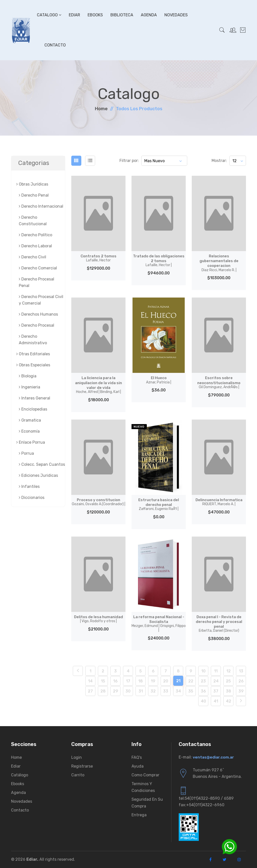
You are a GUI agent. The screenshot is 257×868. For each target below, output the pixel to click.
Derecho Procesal (37, 325)
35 (191, 691)
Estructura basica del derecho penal (159, 504)
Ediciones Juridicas (38, 475)
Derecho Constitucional (33, 221)
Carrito (78, 775)
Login (77, 757)
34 (178, 691)
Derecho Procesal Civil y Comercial (41, 300)
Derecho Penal (34, 195)
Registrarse (82, 766)
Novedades (176, 15)
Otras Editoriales (33, 354)
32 (153, 691)
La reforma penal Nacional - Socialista (159, 623)
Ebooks (95, 15)
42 (229, 701)
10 (203, 671)
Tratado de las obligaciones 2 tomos (159, 261)
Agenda (149, 15)
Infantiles (29, 486)
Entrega (139, 815)
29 (116, 691)
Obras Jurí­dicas (32, 184)
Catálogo (20, 775)
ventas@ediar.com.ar (214, 757)
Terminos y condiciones (143, 787)
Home (101, 109)
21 (178, 681)
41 (216, 701)
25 (228, 681)
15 (103, 681)
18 (141, 681)
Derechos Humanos (38, 314)
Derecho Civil (33, 257)
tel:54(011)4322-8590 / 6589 (206, 798)
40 (203, 701)
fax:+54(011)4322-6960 (202, 805)
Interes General (35, 398)
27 (90, 691)
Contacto (55, 45)
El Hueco (159, 380)
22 (191, 681)
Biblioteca (122, 15)
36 (203, 691)
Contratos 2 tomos (98, 258)
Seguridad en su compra (147, 803)
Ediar (74, 15)
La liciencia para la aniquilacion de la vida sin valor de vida (98, 385)
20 (166, 681)
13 (241, 671)
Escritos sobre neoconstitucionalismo (219, 382)
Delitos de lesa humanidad (99, 619)
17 (128, 681)
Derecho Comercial (38, 268)
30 (128, 691)
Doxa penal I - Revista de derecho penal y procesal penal (219, 624)
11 (216, 671)
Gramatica (30, 420)
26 (241, 681)
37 (216, 691)
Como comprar (145, 775)
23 (203, 681)
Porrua (26, 453)
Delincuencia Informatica (219, 502)
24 (216, 681)
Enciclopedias (33, 409)
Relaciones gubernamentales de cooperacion (219, 263)
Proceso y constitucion (99, 502)
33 (166, 691)
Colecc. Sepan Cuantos (42, 464)
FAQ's (137, 757)
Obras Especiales (33, 365)
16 (115, 681)
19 (153, 681)
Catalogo (49, 15)
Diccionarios (32, 498)
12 (229, 671)
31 (141, 691)
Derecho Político (36, 235)
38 (229, 691)
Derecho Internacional (41, 206)
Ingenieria (29, 387)
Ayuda (138, 766)
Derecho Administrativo (33, 340)
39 (241, 691)
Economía (29, 431)
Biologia (28, 376)
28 (103, 691)
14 (90, 681)
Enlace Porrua (31, 442)
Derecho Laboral (35, 246)
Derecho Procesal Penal (37, 282)
